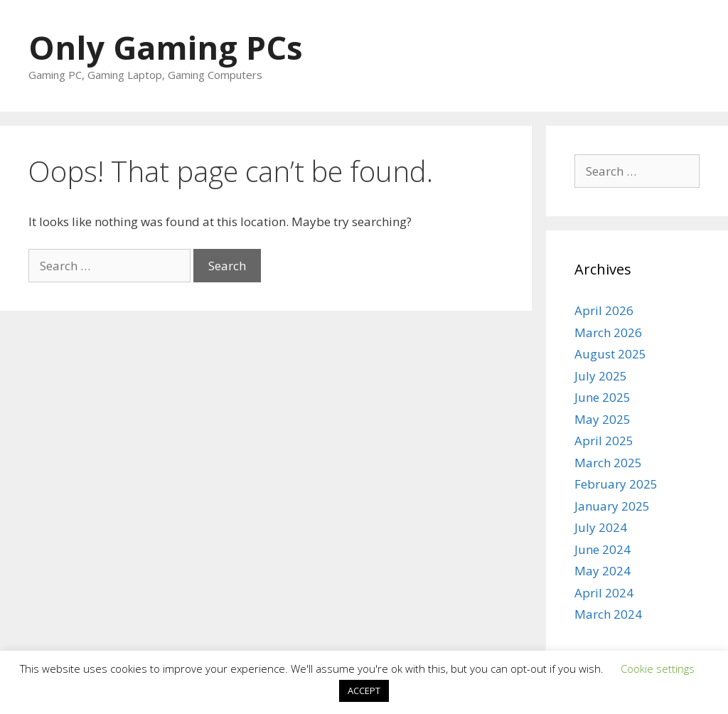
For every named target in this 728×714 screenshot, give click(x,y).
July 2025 (601, 376)
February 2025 (616, 484)
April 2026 (604, 310)
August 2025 (610, 354)
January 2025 (612, 506)
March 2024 (608, 614)
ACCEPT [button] (364, 691)
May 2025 (603, 419)
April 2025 (604, 441)
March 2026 (608, 332)
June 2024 (603, 549)
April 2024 (604, 593)
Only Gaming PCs (166, 47)
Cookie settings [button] (658, 668)
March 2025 (608, 463)
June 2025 (603, 397)
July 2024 (601, 527)
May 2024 (603, 571)
